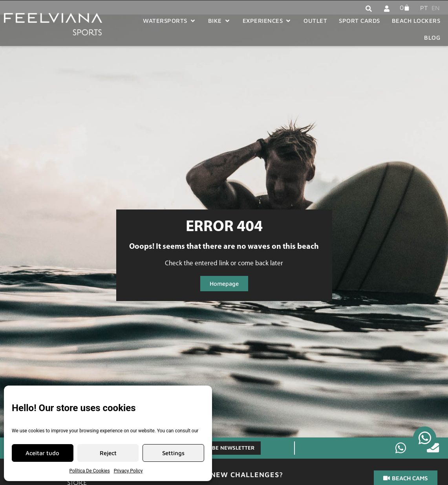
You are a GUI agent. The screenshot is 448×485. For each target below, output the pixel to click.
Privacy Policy (128, 471)
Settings (173, 453)
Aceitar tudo (42, 453)
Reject (108, 453)
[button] (170, 21)
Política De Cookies (90, 471)
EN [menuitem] (436, 8)
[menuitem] (422, 7)
